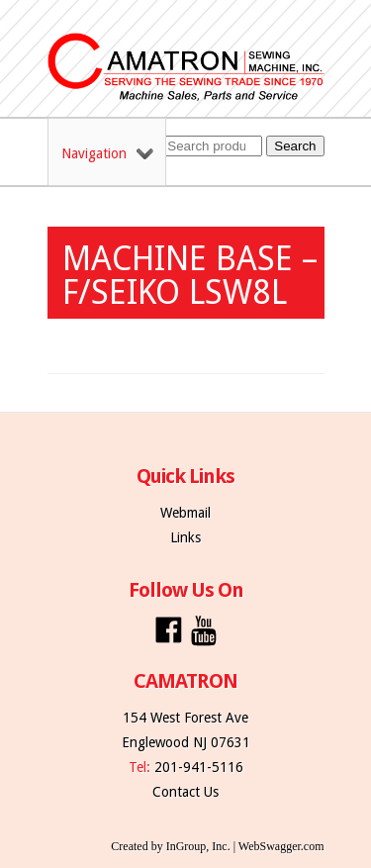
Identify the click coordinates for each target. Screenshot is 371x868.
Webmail (185, 513)
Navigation (107, 153)
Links (185, 537)
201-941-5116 (199, 767)
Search (295, 146)
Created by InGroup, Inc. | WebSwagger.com (217, 846)
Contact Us (185, 792)
